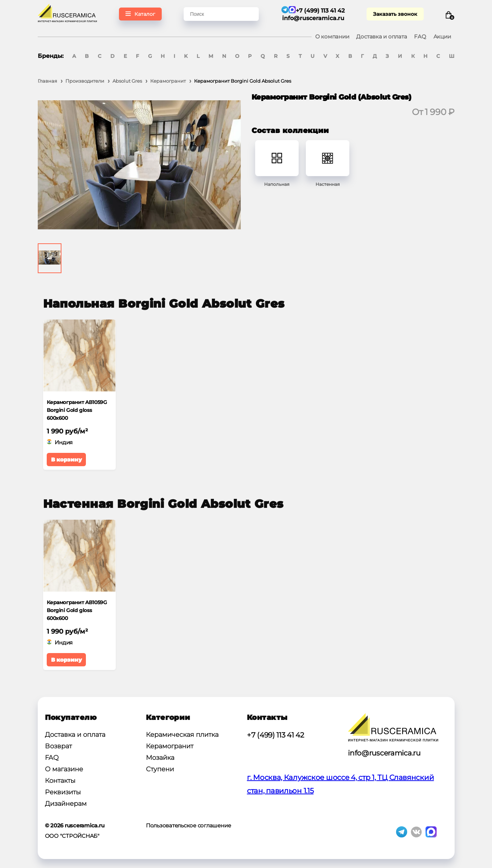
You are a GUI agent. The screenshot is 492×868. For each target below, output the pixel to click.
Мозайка (160, 758)
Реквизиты (63, 792)
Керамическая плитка (182, 735)
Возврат (58, 746)
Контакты (60, 781)
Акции (442, 36)
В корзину (66, 460)
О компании (332, 36)
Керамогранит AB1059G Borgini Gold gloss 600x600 (77, 410)
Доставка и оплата (381, 36)
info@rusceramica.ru (313, 18)
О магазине (64, 769)
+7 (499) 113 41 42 (275, 735)
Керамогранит (170, 746)
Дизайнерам (66, 804)
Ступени (160, 769)
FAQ (420, 36)
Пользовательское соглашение (188, 825)
